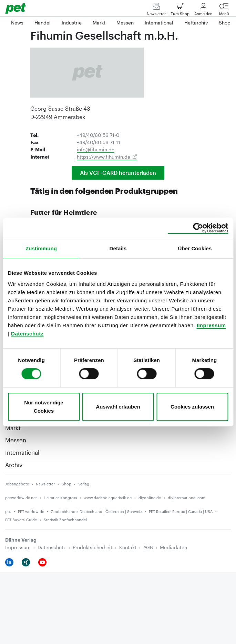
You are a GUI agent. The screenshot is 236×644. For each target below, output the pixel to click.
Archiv (14, 465)
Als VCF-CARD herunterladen (118, 173)
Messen (16, 440)
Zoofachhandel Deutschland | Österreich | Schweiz (96, 511)
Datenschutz (27, 334)
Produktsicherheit (93, 547)
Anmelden (203, 11)
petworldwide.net (21, 498)
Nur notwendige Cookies (44, 407)
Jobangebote (17, 484)
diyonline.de (150, 498)
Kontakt (128, 547)
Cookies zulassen (192, 407)
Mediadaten (173, 547)
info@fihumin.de (96, 149)
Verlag (84, 484)
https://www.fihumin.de (104, 157)
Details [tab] (118, 248)
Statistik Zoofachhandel (65, 520)
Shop (66, 484)
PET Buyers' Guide (21, 520)
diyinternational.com (187, 498)
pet (8, 511)
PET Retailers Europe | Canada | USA (181, 511)
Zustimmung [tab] (41, 248)
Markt (13, 428)
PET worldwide (31, 511)
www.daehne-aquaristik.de (108, 498)
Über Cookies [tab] (195, 248)
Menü (224, 11)
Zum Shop (180, 11)
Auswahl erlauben (118, 407)
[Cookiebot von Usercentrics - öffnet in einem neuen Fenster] (198, 228)
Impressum (211, 325)
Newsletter (156, 11)
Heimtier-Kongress (60, 498)
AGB (148, 547)
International (22, 452)
